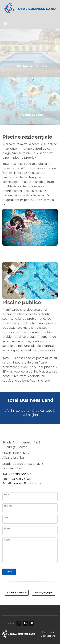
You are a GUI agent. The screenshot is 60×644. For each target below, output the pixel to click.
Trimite (9, 572)
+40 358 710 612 (20, 479)
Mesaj (7, 540)
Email (7, 517)
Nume (7, 495)
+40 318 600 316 (20, 474)
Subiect (8, 529)
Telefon (8, 506)
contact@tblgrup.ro (27, 483)
